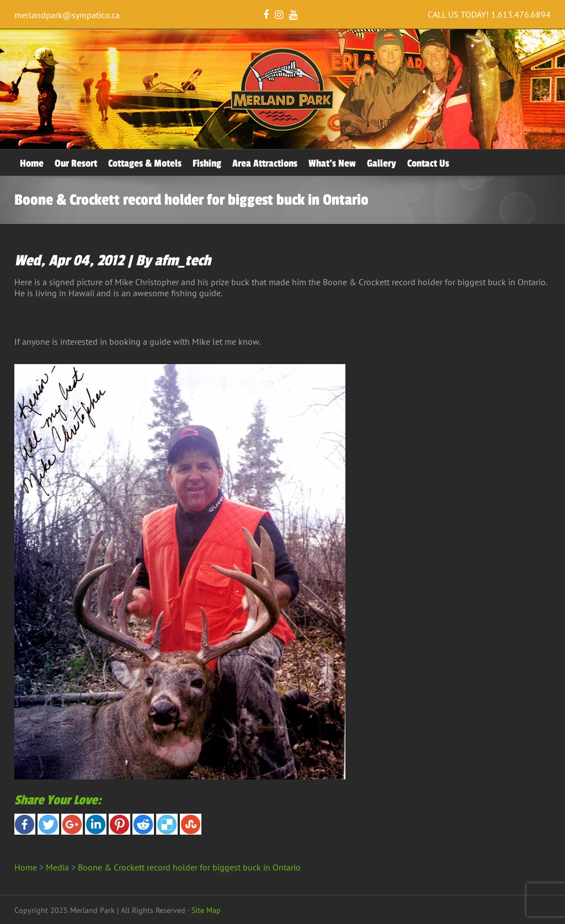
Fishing (207, 163)
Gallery (382, 163)
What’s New (332, 163)
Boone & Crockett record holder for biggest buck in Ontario (189, 867)
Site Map (206, 910)
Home (32, 163)
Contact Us (428, 163)
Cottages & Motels (145, 163)
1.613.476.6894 (521, 14)
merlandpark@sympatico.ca (67, 15)
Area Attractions (265, 163)
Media (57, 867)
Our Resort (76, 163)
